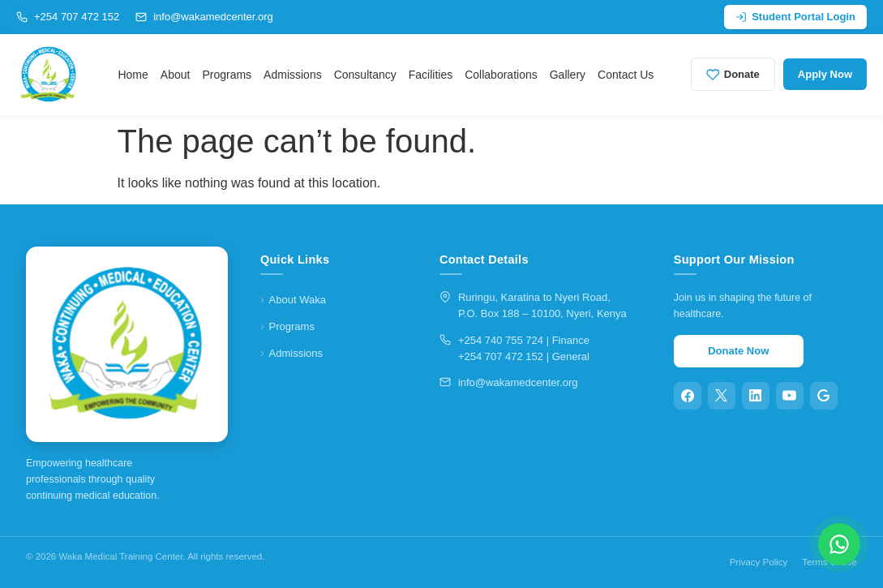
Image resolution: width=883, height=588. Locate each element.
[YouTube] (790, 396)
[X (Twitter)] (722, 396)
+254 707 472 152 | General (524, 356)
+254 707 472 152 (68, 17)
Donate (733, 75)
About (176, 75)
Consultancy (365, 75)
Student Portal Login (795, 17)
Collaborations (501, 75)
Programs (227, 75)
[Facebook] (688, 396)
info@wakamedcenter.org (204, 17)
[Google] (824, 396)
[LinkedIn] (756, 396)
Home (133, 75)
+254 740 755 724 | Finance (524, 340)
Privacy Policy (759, 562)
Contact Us (626, 75)
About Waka (298, 300)
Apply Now (825, 74)
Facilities (431, 75)
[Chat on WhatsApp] (839, 544)
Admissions (293, 75)
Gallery (568, 75)
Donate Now (738, 351)
